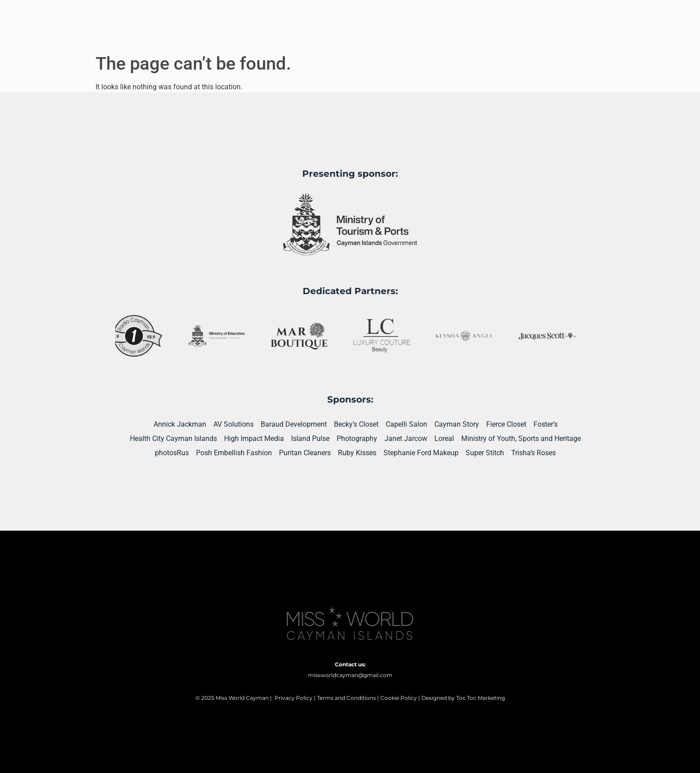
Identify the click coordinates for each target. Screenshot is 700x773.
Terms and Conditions (346, 698)
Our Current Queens (493, 25)
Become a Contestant (295, 24)
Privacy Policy (294, 698)
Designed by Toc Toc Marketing (463, 698)
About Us (570, 24)
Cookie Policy (399, 698)
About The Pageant (392, 25)
